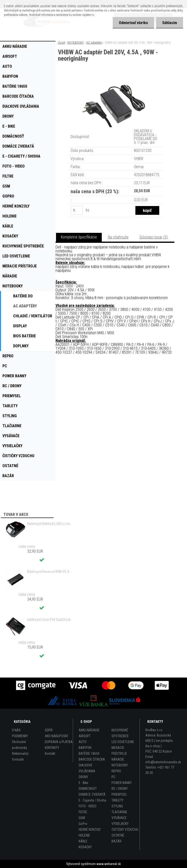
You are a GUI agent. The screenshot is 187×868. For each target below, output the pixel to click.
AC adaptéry (94, 42)
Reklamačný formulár (20, 756)
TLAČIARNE (119, 812)
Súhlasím (170, 23)
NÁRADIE (118, 759)
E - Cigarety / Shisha (92, 800)
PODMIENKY (20, 736)
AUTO (83, 742)
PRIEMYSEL (119, 794)
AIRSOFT (85, 736)
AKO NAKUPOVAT (57, 736)
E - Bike (84, 783)
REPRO (116, 771)
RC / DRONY (120, 789)
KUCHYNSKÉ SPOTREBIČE (120, 733)
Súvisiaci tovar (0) (154, 237)
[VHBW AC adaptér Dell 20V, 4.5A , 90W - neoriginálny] (115, 82)
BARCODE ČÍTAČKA (92, 759)
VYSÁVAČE (119, 818)
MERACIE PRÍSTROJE (119, 751)
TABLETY (117, 800)
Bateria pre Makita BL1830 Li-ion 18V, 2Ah (50, 524)
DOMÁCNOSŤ (88, 789)
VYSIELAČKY (120, 824)
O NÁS (16, 730)
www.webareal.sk (109, 864)
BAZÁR (117, 841)
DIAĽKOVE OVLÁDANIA (87, 768)
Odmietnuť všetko (133, 23)
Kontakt (50, 754)
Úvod (61, 42)
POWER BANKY (122, 783)
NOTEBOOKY (76, 42)
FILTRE (83, 812)
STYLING (117, 806)
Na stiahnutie (118, 237)
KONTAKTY (52, 748)
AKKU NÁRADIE (89, 730)
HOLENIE (84, 835)
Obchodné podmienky (19, 745)
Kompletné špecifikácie (79, 237)
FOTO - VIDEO (88, 806)
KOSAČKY (85, 847)
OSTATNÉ (118, 835)
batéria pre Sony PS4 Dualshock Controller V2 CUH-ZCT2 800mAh (50, 620)
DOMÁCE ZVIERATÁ (92, 794)
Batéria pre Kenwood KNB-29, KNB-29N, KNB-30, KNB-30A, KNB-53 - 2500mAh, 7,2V (50, 572)
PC (113, 777)
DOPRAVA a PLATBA (59, 742)
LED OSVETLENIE (123, 742)
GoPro (83, 824)
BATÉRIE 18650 (89, 754)
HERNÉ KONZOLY (90, 830)
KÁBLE (83, 841)
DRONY (83, 777)
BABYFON (85, 748)
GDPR (49, 730)
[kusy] (77, 210)
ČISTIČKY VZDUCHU (125, 830)
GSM (82, 818)
